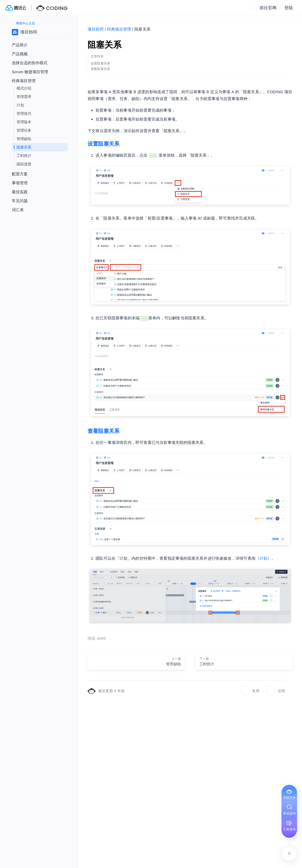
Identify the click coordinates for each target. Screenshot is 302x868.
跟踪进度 (24, 164)
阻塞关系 (24, 147)
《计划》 (263, 558)
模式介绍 (24, 88)
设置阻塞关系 (104, 144)
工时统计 (24, 156)
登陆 (289, 8)
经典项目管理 (119, 29)
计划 (20, 105)
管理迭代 (24, 113)
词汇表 (18, 210)
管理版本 (24, 122)
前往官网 (268, 8)
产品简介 (20, 45)
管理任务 (24, 130)
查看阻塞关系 (104, 431)
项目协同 (96, 29)
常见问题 (20, 201)
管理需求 (24, 97)
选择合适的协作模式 (30, 63)
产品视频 (20, 54)
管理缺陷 (24, 139)
